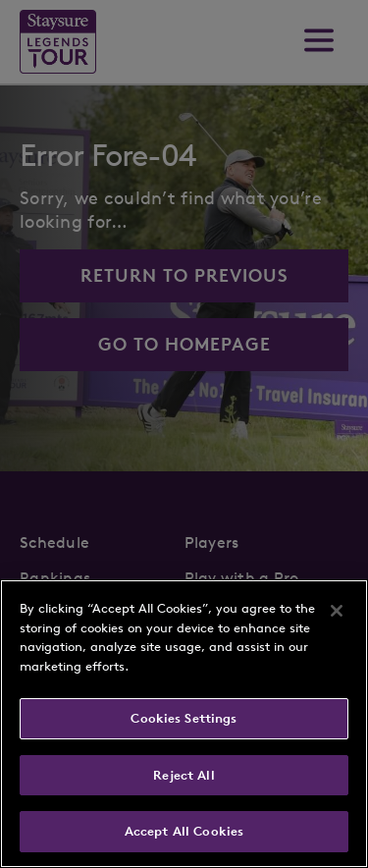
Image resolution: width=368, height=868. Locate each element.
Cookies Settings (184, 718)
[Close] (337, 611)
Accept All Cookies (184, 831)
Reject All (184, 775)
